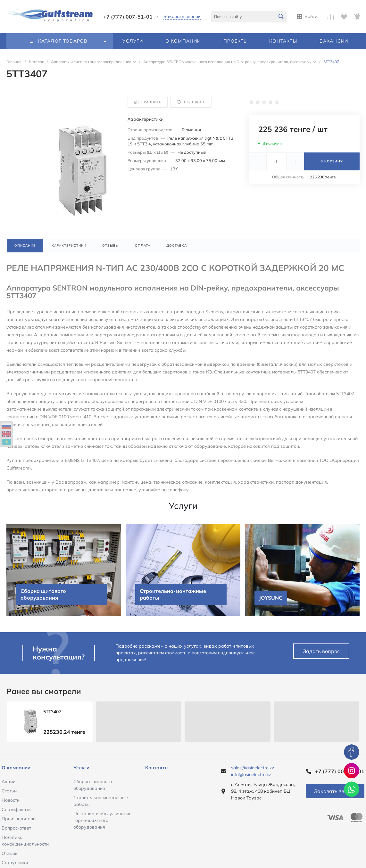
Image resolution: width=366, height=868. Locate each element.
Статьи (9, 791)
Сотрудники (15, 863)
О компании (16, 768)
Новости (11, 800)
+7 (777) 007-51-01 (128, 17)
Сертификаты (17, 809)
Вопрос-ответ (16, 828)
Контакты (157, 768)
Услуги (81, 768)
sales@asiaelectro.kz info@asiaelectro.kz (253, 771)
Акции (8, 782)
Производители (19, 819)
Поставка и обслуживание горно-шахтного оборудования (102, 820)
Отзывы (10, 853)
